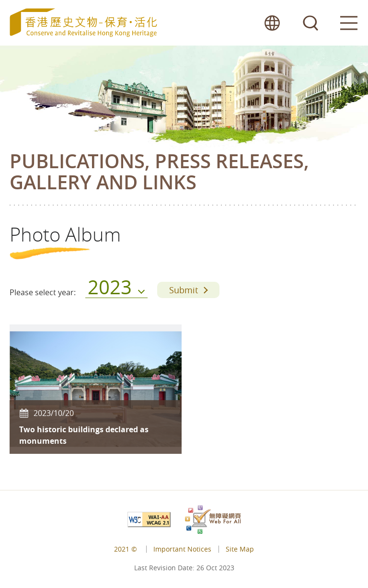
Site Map (240, 549)
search (310, 23)
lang (272, 23)
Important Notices (182, 549)
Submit (184, 290)
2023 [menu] (110, 290)
